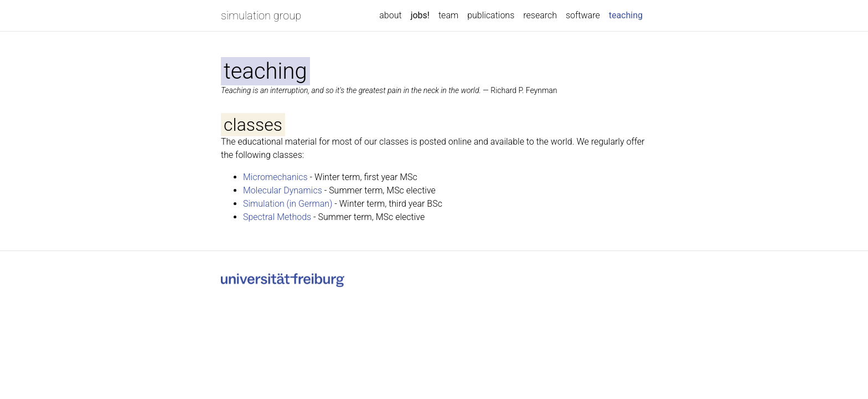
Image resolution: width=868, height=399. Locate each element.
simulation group (261, 16)
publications (491, 15)
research (540, 15)
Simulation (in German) (288, 204)
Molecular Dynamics (283, 190)
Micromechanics (275, 177)
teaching (628, 14)
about (390, 15)
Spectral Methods (277, 217)
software (583, 15)
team (448, 15)
